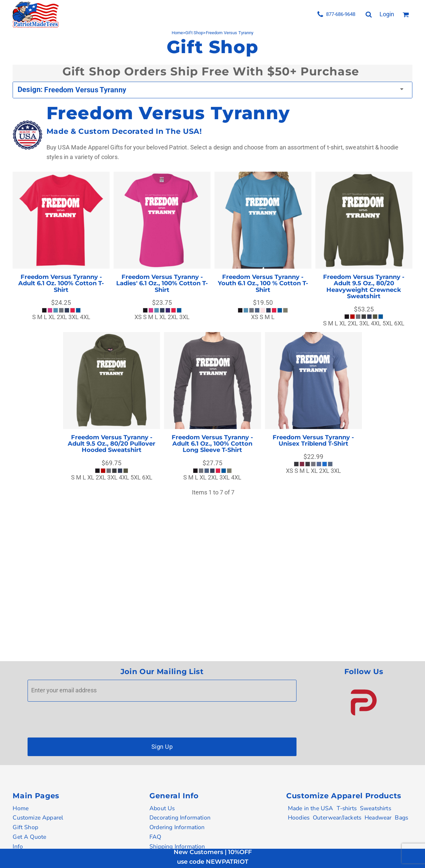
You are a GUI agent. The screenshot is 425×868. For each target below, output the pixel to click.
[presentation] (78, 718)
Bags (401, 818)
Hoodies (299, 818)
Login (387, 14)
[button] (364, 702)
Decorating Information (180, 818)
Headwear (378, 818)
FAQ (155, 837)
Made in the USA (311, 808)
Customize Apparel (38, 818)
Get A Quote (29, 837)
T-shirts (347, 808)
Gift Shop (25, 827)
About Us (162, 808)
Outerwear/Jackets (337, 818)
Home (21, 808)
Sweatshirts (376, 808)
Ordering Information (177, 827)
